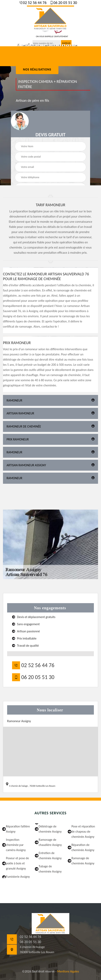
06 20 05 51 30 (65, 3)
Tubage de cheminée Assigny (50, 869)
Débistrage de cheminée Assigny (50, 829)
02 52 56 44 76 (34, 3)
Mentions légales (68, 971)
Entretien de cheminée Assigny (50, 856)
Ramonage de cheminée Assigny (83, 861)
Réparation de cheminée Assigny (83, 847)
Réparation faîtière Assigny (18, 829)
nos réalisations (37, 69)
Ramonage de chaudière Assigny (50, 842)
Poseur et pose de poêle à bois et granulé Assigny (17, 863)
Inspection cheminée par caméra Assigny (16, 845)
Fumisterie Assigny (18, 877)
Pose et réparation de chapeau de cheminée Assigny (83, 832)
